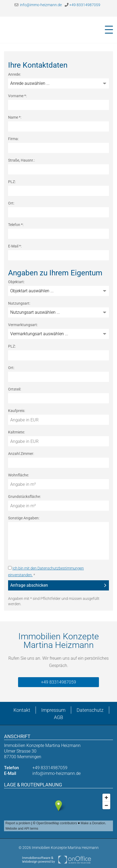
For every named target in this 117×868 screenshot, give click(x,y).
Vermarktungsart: (23, 325)
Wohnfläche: (18, 475)
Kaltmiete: (16, 432)
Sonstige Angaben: (24, 518)
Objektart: (16, 282)
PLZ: (12, 182)
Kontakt (22, 710)
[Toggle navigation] (107, 30)
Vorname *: (17, 96)
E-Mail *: (15, 246)
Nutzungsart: (19, 303)
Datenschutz (90, 710)
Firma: (13, 139)
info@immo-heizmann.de (38, 5)
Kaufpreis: (17, 411)
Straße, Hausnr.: (21, 160)
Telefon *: (16, 225)
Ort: (11, 203)
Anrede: (14, 74)
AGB (58, 717)
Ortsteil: (15, 389)
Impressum (53, 710)
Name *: (15, 117)
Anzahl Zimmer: (21, 454)
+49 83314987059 (82, 5)
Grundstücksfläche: (24, 497)
